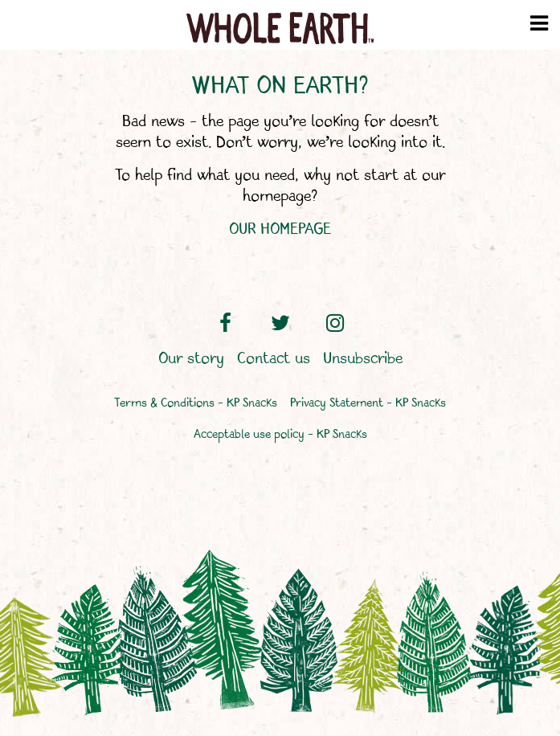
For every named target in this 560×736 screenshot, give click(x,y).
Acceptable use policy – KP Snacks (280, 435)
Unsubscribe (363, 359)
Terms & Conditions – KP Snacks (196, 404)
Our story (191, 359)
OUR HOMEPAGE (280, 229)
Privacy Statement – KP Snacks (368, 404)
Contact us (274, 359)
